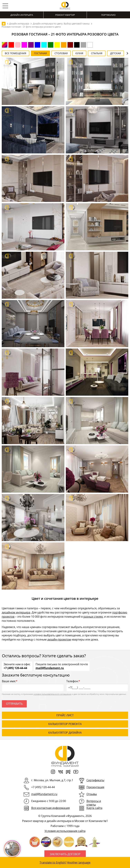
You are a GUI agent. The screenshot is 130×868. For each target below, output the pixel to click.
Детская (115, 53)
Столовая (61, 53)
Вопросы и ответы (94, 803)
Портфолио (108, 15)
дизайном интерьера (16, 612)
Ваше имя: (33, 685)
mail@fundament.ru (50, 668)
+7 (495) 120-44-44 (15, 668)
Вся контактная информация (50, 808)
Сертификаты (95, 780)
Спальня (97, 53)
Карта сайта (94, 808)
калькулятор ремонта (65, 724)
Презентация (95, 787)
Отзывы (92, 794)
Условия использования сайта (65, 831)
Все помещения (16, 53)
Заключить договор (65, 854)
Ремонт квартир (65, 15)
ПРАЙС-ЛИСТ (65, 715)
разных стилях (93, 617)
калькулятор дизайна (65, 733)
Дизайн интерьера (22, 15)
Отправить (14, 704)
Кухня (79, 53)
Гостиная (40, 53)
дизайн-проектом (59, 639)
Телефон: (97, 685)
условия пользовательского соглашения (52, 694)
